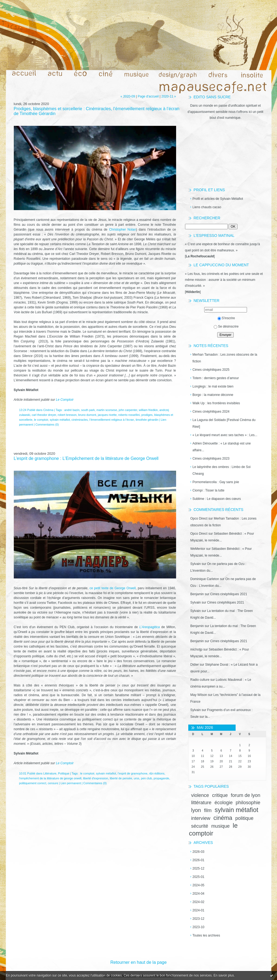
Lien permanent (71, 783)
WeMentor (198, 549)
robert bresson (67, 415)
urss (137, 778)
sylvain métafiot (236, 810)
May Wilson (199, 695)
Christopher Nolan (123, 230)
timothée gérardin (147, 420)
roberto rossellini (129, 415)
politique (244, 818)
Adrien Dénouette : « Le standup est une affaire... (222, 447)
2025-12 (199, 868)
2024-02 (199, 902)
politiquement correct (33, 783)
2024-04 (199, 894)
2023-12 (199, 919)
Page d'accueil (148, 96)
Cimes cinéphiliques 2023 (211, 459)
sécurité (200, 826)
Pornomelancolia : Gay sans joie (216, 482)
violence (200, 795)
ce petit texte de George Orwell (113, 588)
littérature (201, 803)
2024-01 (199, 910)
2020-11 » (169, 96)
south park (88, 410)
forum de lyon (245, 795)
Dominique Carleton (205, 579)
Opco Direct (199, 518)
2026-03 (199, 852)
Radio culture (200, 680)
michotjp (197, 649)
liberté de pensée (121, 778)
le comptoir (41, 420)
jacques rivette (107, 415)
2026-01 (199, 860)
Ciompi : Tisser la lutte (209, 490)
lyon (196, 810)
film (208, 810)
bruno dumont (87, 415)
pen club (146, 778)
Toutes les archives (206, 935)
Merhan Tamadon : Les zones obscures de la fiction (225, 358)
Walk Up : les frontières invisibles (216, 403)
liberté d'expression (96, 778)
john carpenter (128, 410)
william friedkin (148, 410)
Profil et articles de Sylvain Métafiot (218, 199)
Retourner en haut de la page (138, 962)
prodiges (147, 415)
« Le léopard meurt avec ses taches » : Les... (225, 435)
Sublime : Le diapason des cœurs (217, 499)
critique (220, 795)
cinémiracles (80, 420)
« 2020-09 (128, 96)
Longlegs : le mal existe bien (213, 386)
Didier (195, 665)
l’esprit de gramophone (133, 773)
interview (201, 818)
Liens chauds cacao (207, 207)
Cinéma (48, 410)
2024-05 (199, 885)
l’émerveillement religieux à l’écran (112, 420)
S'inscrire (226, 318)
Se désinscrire (226, 326)
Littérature (50, 773)
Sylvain (196, 564)
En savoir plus (224, 975)
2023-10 (199, 927)
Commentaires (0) (47, 425)
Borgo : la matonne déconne (213, 395)
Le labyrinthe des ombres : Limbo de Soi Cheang (222, 470)
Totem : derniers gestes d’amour (216, 378)
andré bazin (72, 410)
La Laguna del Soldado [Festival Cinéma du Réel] (224, 423)
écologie (224, 803)
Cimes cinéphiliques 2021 (229, 594)
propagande (161, 778)
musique (220, 826)
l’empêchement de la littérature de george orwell (50, 778)
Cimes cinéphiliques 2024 (211, 412)
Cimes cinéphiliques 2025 (211, 370)
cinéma (223, 818)
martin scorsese (107, 410)
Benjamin (197, 594)
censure (53, 783)
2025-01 (199, 877)
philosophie (248, 803)
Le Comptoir (65, 400)
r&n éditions (157, 773)
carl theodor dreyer (44, 415)
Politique (64, 773)
